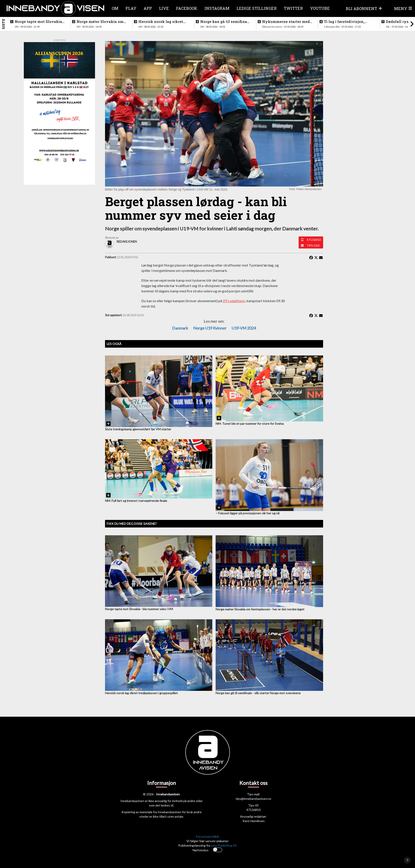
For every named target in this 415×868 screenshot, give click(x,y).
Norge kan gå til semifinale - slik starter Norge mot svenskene (225, 22)
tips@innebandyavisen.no (253, 799)
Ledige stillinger (257, 8)
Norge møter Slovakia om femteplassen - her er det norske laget (100, 22)
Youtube (320, 8)
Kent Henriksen (254, 821)
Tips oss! (313, 246)
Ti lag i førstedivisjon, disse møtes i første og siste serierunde (345, 22)
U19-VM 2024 (244, 328)
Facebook (187, 8)
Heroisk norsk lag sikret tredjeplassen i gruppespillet (161, 22)
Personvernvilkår (207, 836)
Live (164, 8)
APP (148, 8)
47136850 (314, 240)
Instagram (217, 8)
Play (131, 8)
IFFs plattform (234, 301)
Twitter (293, 8)
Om (115, 8)
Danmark (180, 328)
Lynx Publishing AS (224, 845)
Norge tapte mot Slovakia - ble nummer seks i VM (39, 22)
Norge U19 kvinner (210, 328)
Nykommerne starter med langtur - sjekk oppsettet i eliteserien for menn (286, 22)
